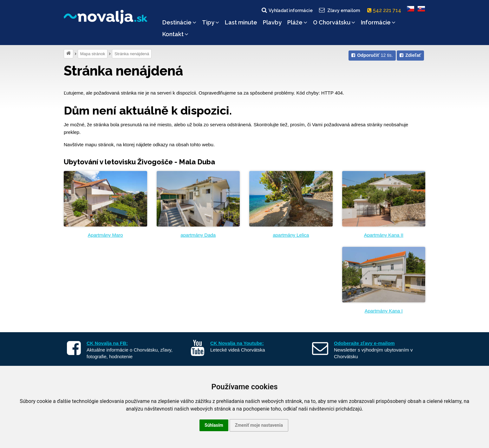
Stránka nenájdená (132, 54)
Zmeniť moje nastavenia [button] (259, 425)
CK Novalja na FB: (107, 343)
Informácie (378, 22)
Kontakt (175, 34)
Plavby (272, 22)
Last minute (241, 22)
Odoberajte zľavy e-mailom (364, 343)
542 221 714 (385, 10)
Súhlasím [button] (214, 425)
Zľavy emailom (339, 10)
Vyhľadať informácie (287, 10)
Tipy (211, 22)
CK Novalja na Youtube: (237, 343)
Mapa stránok (93, 54)
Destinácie (179, 22)
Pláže (297, 22)
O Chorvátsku (334, 22)
